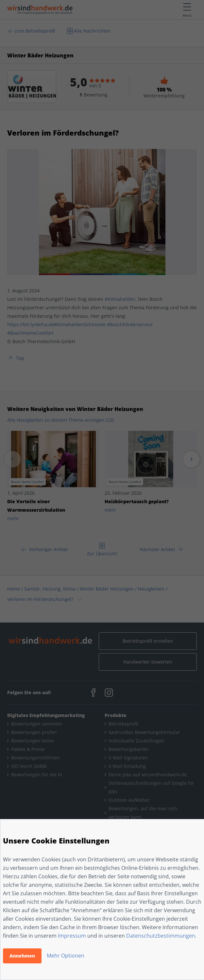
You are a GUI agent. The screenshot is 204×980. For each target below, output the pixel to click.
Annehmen (22, 956)
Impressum (72, 936)
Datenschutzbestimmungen (161, 936)
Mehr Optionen (66, 956)
